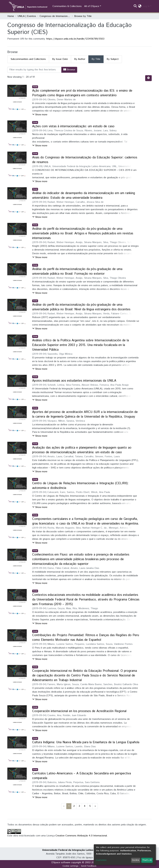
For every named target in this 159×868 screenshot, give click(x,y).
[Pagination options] (148, 78)
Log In (146, 6)
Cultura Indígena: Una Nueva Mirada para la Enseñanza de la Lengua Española (86, 742)
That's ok (147, 860)
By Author (80, 59)
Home (11, 16)
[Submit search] (135, 6)
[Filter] (34, 70)
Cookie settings (70, 866)
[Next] (95, 806)
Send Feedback (89, 866)
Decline (136, 860)
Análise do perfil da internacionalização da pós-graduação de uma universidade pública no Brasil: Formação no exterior (77, 271)
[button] (140, 6)
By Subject (113, 59)
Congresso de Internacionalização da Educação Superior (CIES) (55, 16)
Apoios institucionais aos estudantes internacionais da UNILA (74, 381)
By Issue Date (60, 59)
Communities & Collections (67, 6)
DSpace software (61, 862)
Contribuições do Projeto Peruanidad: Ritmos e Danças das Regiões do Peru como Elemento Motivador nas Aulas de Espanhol (86, 638)
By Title (96, 59)
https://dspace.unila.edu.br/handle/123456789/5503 (75, 39)
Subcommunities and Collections (28, 59)
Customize (101, 860)
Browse (69, 70)
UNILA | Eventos (27, 16)
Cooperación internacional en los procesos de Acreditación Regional (79, 711)
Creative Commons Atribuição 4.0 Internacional (81, 836)
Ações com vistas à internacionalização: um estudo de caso (73, 126)
